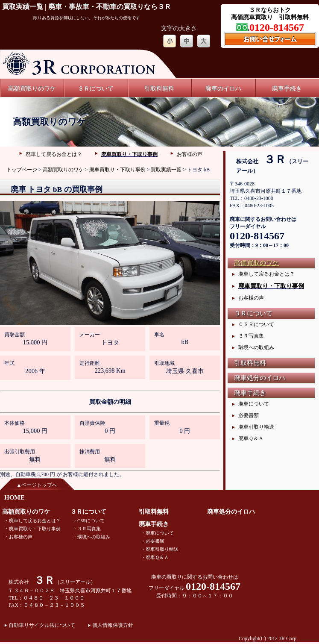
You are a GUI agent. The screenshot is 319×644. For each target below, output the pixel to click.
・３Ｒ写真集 (87, 529)
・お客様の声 (18, 537)
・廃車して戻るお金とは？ (32, 520)
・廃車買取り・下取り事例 (32, 529)
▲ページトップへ (37, 485)
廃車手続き (287, 89)
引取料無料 (159, 89)
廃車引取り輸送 (256, 427)
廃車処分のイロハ (260, 378)
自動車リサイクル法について (42, 625)
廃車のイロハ (223, 89)
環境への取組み (256, 347)
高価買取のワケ (256, 263)
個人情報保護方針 (113, 625)
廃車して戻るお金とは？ (54, 154)
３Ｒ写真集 (251, 336)
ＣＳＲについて (256, 324)
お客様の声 (190, 154)
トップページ (22, 170)
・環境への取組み (91, 537)
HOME (15, 497)
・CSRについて (89, 520)
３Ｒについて (96, 89)
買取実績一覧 (166, 170)
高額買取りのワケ (32, 89)
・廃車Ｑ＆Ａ (155, 557)
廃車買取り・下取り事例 (129, 154)
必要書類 (249, 415)
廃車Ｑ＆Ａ (251, 438)
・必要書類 (153, 541)
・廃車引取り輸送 (160, 549)
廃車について (254, 404)
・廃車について (157, 533)
